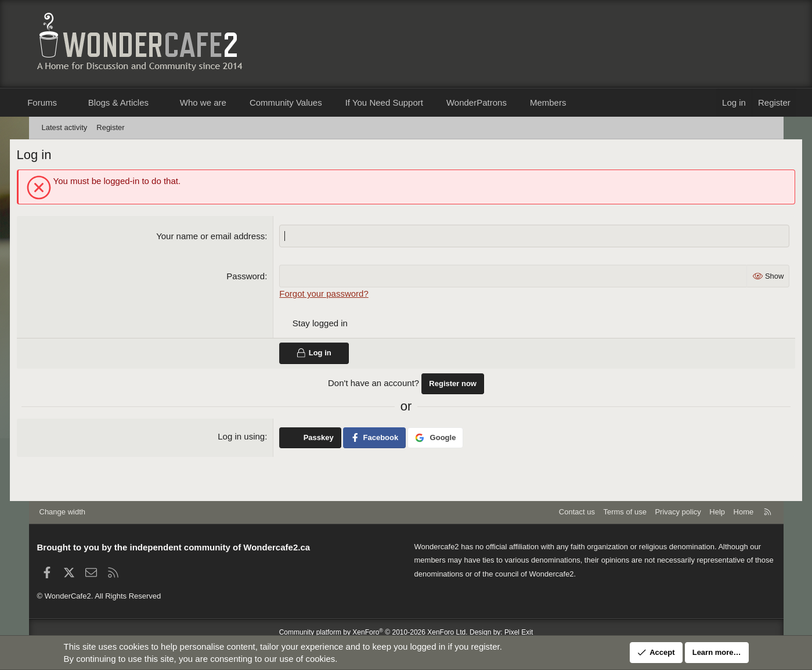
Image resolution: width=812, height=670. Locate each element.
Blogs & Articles (137, 102)
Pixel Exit (519, 632)
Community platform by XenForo (373, 632)
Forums (61, 102)
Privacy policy (678, 512)
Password (252, 278)
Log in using (248, 437)
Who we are (222, 102)
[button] (86, 102)
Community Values (304, 102)
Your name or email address (217, 238)
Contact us (577, 512)
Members (567, 102)
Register (110, 127)
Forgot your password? (331, 295)
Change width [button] (63, 512)
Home (744, 512)
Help (717, 512)
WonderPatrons (495, 102)
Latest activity (65, 127)
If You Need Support (403, 102)
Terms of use (625, 512)
